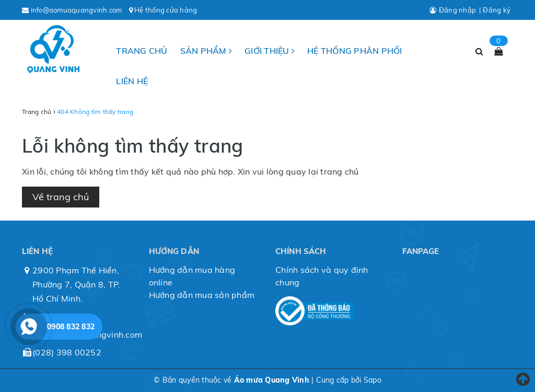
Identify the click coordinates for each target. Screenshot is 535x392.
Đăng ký (497, 10)
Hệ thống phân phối (355, 51)
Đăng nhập (457, 10)
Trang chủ (142, 51)
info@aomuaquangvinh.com (77, 10)
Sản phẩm (206, 51)
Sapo (373, 380)
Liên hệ (132, 81)
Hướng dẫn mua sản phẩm (202, 295)
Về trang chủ (61, 197)
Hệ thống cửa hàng (166, 10)
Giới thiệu (270, 51)
